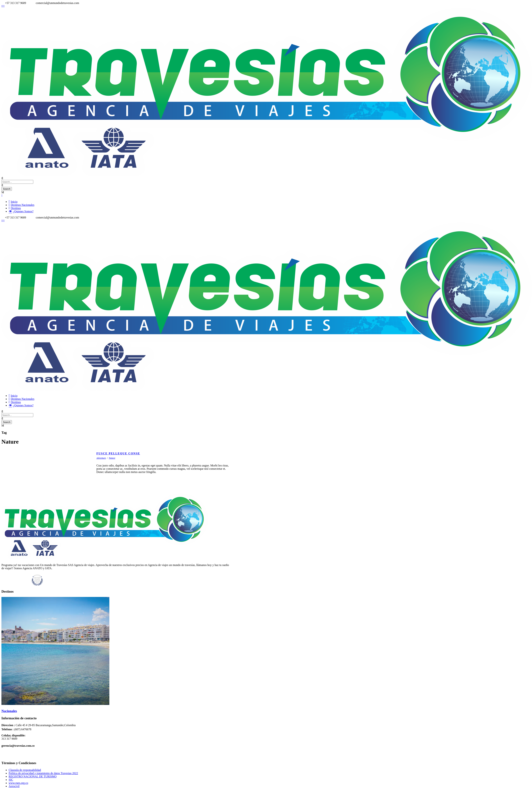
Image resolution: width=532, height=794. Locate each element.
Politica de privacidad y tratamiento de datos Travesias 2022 (43, 773)
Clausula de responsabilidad (25, 770)
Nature (112, 458)
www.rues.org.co (18, 783)
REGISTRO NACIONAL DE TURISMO (33, 776)
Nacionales (9, 711)
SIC (11, 780)
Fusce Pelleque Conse (118, 453)
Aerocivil (14, 786)
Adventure (101, 458)
